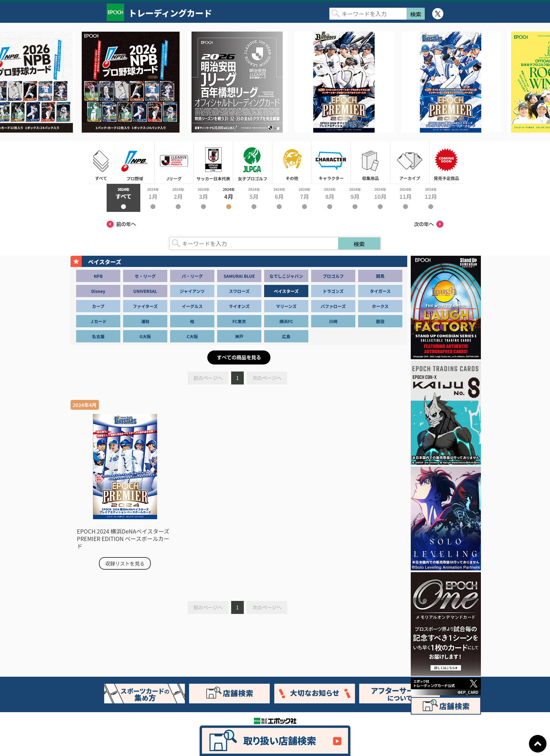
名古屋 (98, 336)
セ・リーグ (145, 276)
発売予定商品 (446, 162)
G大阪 (145, 336)
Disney (98, 291)
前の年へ (121, 224)
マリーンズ (286, 306)
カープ (98, 306)
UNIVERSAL (145, 291)
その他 (292, 162)
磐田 (380, 321)
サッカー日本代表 (213, 162)
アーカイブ (410, 162)
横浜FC (286, 321)
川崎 (333, 321)
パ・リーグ (192, 276)
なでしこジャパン (286, 276)
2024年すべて (123, 198)
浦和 (145, 321)
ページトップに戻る (538, 744)
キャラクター (331, 162)
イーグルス (192, 306)
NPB (98, 276)
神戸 (239, 336)
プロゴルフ (333, 276)
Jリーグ (174, 162)
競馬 (380, 276)
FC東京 (239, 321)
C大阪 (192, 336)
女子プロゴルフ (253, 162)
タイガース (380, 291)
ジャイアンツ (192, 291)
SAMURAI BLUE (239, 276)
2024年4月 (229, 198)
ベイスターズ (286, 291)
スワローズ (239, 291)
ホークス (380, 306)
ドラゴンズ (333, 291)
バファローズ (333, 306)
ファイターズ (145, 306)
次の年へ (429, 224)
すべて (101, 162)
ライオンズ (239, 306)
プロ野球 (135, 162)
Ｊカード (98, 321)
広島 (286, 336)
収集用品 (370, 162)
